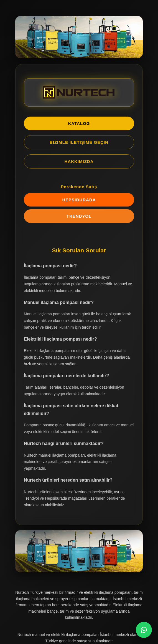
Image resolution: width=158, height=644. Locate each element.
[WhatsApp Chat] (144, 630)
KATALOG (79, 123)
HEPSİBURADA (79, 200)
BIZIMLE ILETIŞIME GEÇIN (79, 142)
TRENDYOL (79, 216)
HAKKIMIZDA (79, 161)
